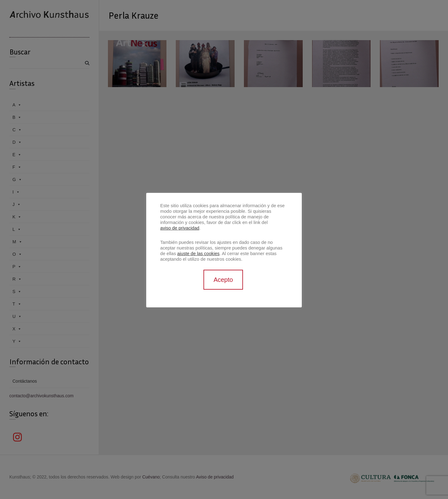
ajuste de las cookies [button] (198, 254)
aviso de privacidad (180, 228)
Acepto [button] (223, 280)
